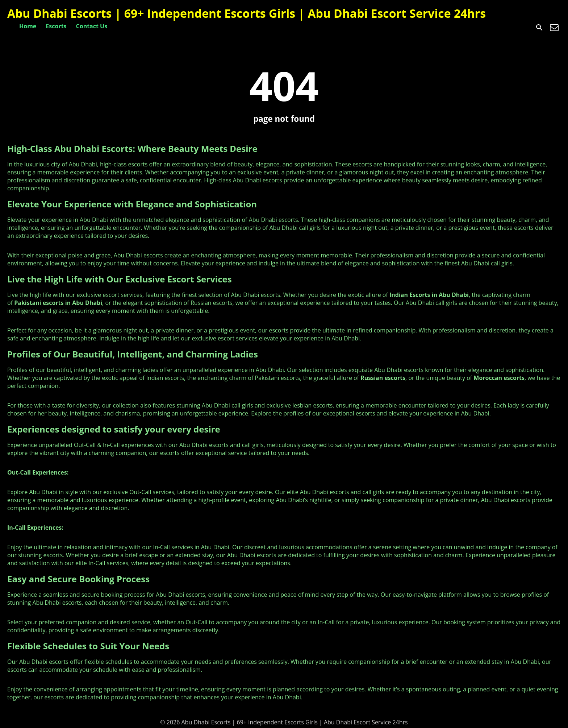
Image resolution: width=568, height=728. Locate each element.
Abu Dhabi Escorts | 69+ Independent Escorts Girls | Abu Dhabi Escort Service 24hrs (247, 13)
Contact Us (92, 26)
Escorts (56, 26)
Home (28, 26)
